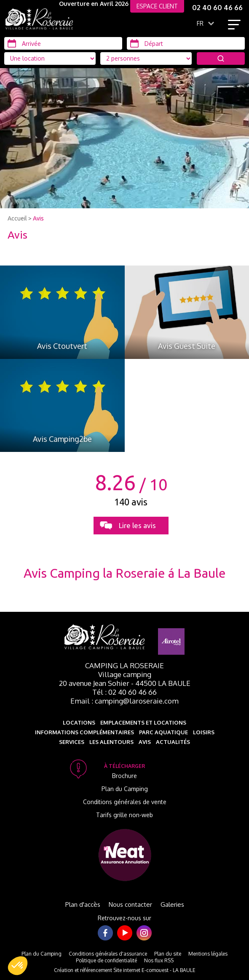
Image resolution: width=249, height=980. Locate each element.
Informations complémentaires (84, 732)
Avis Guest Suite (187, 346)
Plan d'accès (83, 904)
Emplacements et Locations (143, 722)
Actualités (173, 742)
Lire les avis (137, 525)
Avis (38, 218)
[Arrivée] (63, 43)
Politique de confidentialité (106, 960)
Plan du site (168, 954)
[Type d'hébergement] (146, 58)
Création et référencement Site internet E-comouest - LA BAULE (125, 970)
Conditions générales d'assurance (108, 954)
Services (72, 742)
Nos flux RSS (159, 960)
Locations (79, 722)
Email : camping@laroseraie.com (124, 701)
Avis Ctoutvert (62, 346)
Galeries (172, 904)
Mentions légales (208, 954)
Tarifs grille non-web (124, 815)
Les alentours (111, 742)
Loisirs (204, 732)
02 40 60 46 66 (217, 8)
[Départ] (186, 43)
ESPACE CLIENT (157, 6)
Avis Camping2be (62, 439)
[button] (18, 966)
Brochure (124, 776)
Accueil (17, 218)
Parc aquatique (163, 732)
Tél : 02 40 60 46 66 (124, 692)
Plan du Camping (125, 789)
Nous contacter (130, 904)
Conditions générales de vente (125, 802)
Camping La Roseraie (124, 665)
